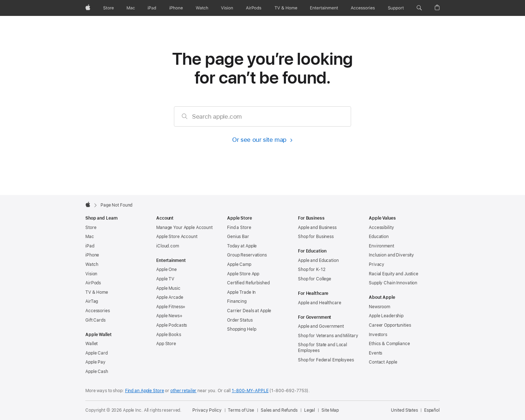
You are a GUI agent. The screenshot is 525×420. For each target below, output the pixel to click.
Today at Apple (242, 246)
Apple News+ (169, 316)
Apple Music (168, 288)
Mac (90, 237)
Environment (381, 246)
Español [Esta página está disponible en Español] (432, 410)
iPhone (92, 255)
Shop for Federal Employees (326, 360)
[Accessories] (363, 8)
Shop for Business (316, 237)
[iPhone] (176, 8)
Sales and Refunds (279, 410)
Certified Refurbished (248, 283)
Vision (91, 274)
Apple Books (169, 335)
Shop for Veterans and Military (328, 336)
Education (379, 237)
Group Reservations (247, 255)
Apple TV (165, 279)
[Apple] (88, 8)
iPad (90, 246)
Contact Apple (383, 362)
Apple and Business (317, 228)
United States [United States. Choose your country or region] (404, 410)
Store (91, 228)
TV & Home (97, 292)
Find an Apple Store (145, 391)
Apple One (167, 270)
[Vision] (227, 8)
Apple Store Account (177, 237)
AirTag (92, 301)
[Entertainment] (324, 8)
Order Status (240, 320)
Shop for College (315, 279)
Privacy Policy (207, 410)
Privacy (377, 264)
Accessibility (381, 228)
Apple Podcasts (172, 325)
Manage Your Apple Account (184, 228)
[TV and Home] (286, 8)
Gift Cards (95, 320)
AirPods (93, 283)
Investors (378, 335)
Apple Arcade (170, 297)
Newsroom (379, 307)
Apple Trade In (241, 292)
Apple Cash (97, 372)
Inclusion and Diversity (391, 255)
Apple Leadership (386, 316)
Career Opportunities (390, 325)
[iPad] (152, 8)
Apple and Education (318, 260)
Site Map (330, 410)
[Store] (108, 8)
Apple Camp (239, 264)
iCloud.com (168, 246)
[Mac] (131, 8)
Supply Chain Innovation (393, 283)
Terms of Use (241, 410)
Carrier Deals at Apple (249, 311)
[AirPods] (254, 8)
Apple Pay (95, 362)
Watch (92, 264)
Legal (310, 410)
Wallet (91, 344)
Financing (237, 301)
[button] (419, 8)
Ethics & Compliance (389, 344)
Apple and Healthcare (320, 303)
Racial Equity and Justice (394, 274)
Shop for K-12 (311, 270)
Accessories (98, 311)
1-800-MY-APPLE (250, 391)
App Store (166, 344)
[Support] (396, 8)
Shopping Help (242, 329)
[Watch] (202, 8)
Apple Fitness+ (171, 307)
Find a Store (239, 228)
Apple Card (97, 353)
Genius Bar (238, 237)
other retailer (183, 391)
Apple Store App (243, 274)
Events (375, 353)
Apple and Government (321, 326)
